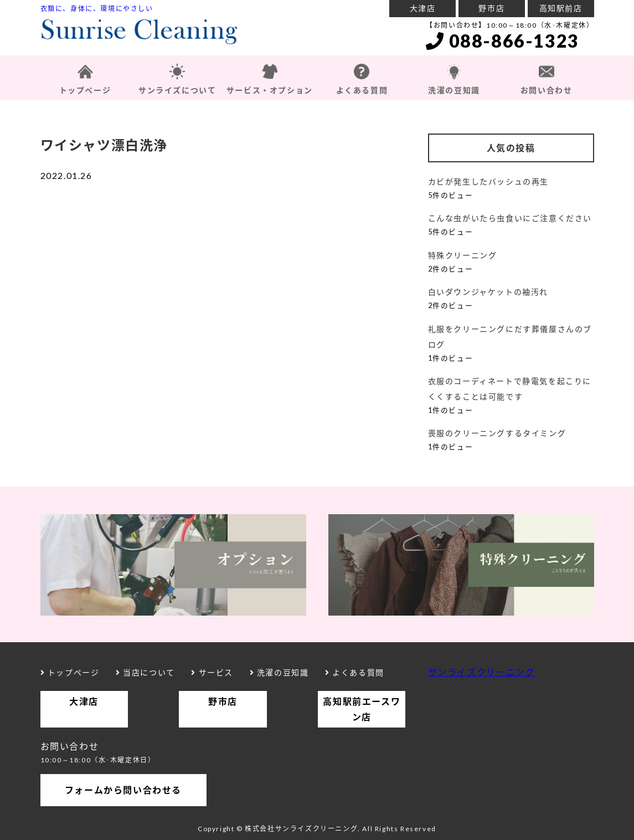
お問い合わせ (547, 90)
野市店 (491, 8)
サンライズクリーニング (482, 672)
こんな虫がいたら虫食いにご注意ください (510, 218)
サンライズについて (177, 90)
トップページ (85, 90)
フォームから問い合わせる (123, 790)
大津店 (423, 8)
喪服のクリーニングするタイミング (497, 433)
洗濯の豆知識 (454, 90)
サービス (212, 672)
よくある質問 (362, 90)
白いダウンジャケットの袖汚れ (488, 292)
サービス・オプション (270, 90)
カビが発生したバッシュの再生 (488, 181)
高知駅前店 (561, 8)
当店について (145, 672)
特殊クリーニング (463, 255)
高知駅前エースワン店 (362, 709)
